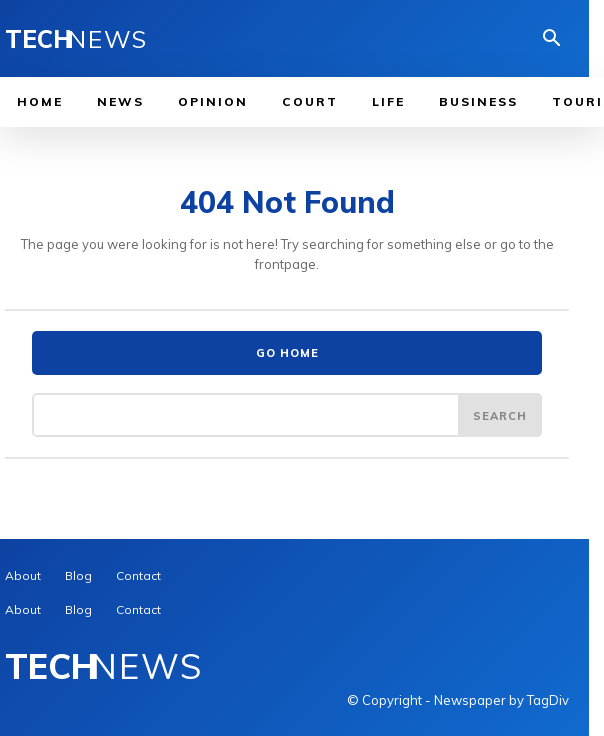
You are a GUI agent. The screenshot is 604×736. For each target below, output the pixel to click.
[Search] (500, 415)
